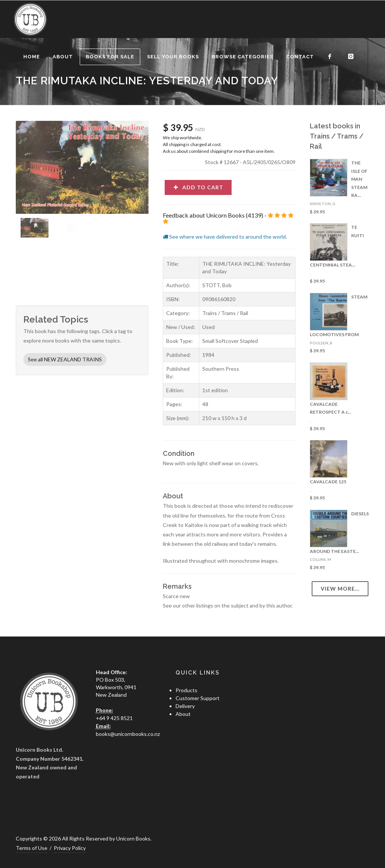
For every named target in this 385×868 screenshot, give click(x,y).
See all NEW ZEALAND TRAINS (65, 359)
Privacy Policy (70, 848)
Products (186, 690)
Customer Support (198, 698)
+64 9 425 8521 (114, 718)
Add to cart (198, 187)
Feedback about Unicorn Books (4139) (213, 215)
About (183, 714)
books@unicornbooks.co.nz (128, 734)
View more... (340, 589)
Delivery (185, 706)
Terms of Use (32, 848)
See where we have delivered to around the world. (225, 237)
